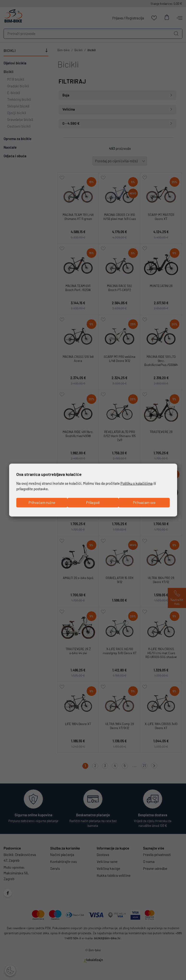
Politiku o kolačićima (137, 483)
